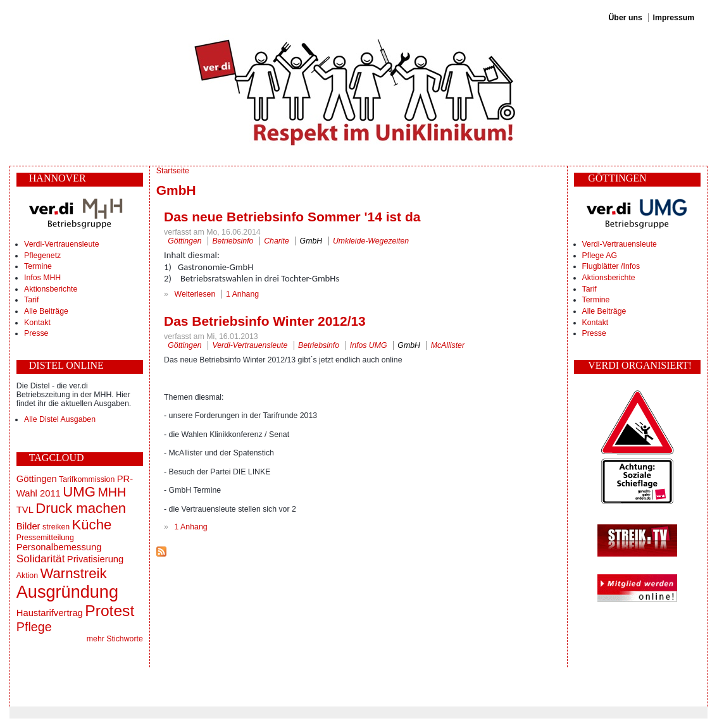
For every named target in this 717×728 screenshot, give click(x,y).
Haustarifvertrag (50, 613)
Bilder (28, 526)
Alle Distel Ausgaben (60, 419)
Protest (109, 611)
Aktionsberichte (51, 289)
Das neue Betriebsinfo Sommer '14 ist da (292, 217)
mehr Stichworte (115, 639)
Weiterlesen (195, 294)
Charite (277, 241)
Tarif (31, 300)
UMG (79, 492)
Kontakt (37, 323)
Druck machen (81, 508)
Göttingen (37, 479)
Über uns (625, 18)
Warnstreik (73, 573)
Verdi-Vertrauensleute (61, 244)
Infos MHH (42, 278)
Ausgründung (67, 592)
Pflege (34, 627)
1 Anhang (242, 294)
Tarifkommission (87, 479)
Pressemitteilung (45, 538)
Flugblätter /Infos (611, 266)
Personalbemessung (59, 547)
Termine (38, 266)
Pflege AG (600, 256)
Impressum (674, 18)
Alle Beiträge (46, 311)
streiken (56, 527)
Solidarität (41, 558)
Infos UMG (369, 345)
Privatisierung (95, 559)
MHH (112, 492)
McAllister (448, 345)
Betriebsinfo (233, 241)
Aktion (27, 576)
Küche (92, 525)
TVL (25, 510)
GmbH (311, 241)
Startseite (173, 171)
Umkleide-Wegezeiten (371, 241)
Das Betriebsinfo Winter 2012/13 (265, 321)
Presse (36, 333)
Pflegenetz (42, 256)
